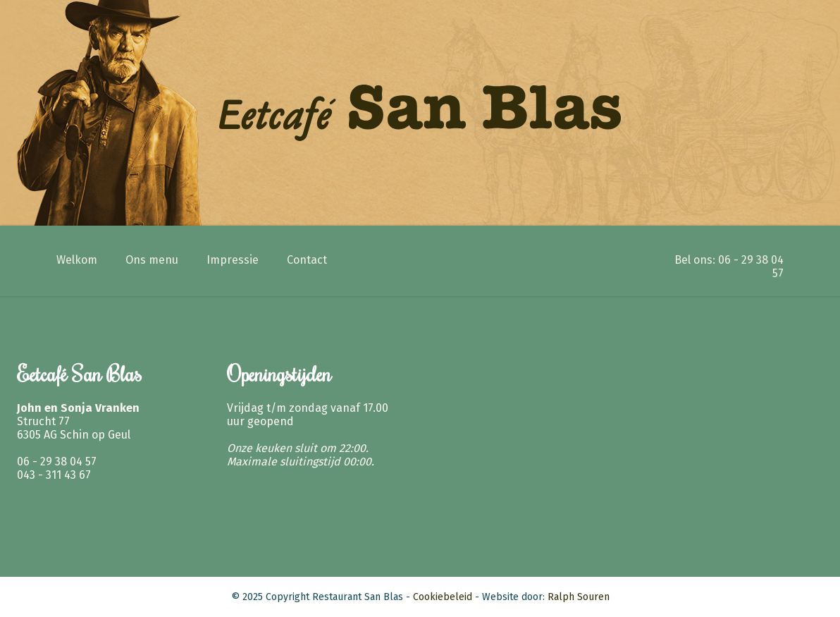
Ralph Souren (579, 597)
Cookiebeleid (443, 597)
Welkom (77, 260)
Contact (307, 260)
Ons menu (152, 260)
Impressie (233, 260)
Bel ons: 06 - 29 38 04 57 (729, 267)
